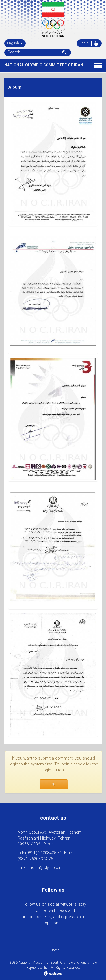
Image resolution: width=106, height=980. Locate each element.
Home (55, 950)
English (15, 43)
